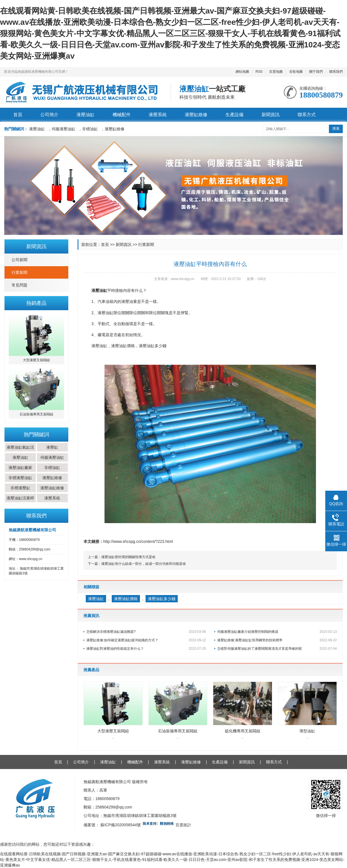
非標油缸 (52, 468)
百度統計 (183, 825)
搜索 (336, 128)
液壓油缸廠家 (20, 468)
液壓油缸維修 (52, 488)
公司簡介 (49, 115)
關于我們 (316, 72)
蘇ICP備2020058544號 (121, 825)
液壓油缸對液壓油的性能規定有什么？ (146, 649)
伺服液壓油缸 (52, 457)
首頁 (18, 115)
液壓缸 (52, 447)
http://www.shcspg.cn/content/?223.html (138, 541)
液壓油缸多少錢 (162, 599)
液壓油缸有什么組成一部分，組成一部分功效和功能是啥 (144, 564)
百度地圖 (276, 72)
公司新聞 (19, 260)
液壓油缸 (85, 115)
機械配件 (122, 115)
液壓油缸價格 (126, 599)
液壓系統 (158, 115)
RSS (259, 72)
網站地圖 (242, 72)
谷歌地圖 (296, 72)
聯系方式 (307, 115)
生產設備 (234, 115)
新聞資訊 (271, 115)
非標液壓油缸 (20, 478)
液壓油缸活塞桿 (20, 498)
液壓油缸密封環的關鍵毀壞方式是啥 (128, 557)
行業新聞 (19, 272)
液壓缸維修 (196, 115)
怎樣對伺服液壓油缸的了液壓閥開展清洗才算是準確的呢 (277, 649)
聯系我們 (336, 72)
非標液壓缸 (20, 488)
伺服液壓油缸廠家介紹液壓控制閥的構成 (277, 632)
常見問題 (19, 285)
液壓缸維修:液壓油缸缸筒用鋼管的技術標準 (277, 640)
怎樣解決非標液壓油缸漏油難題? (146, 632)
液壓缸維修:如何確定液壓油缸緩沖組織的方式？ (146, 640)
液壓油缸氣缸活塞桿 (20, 451)
